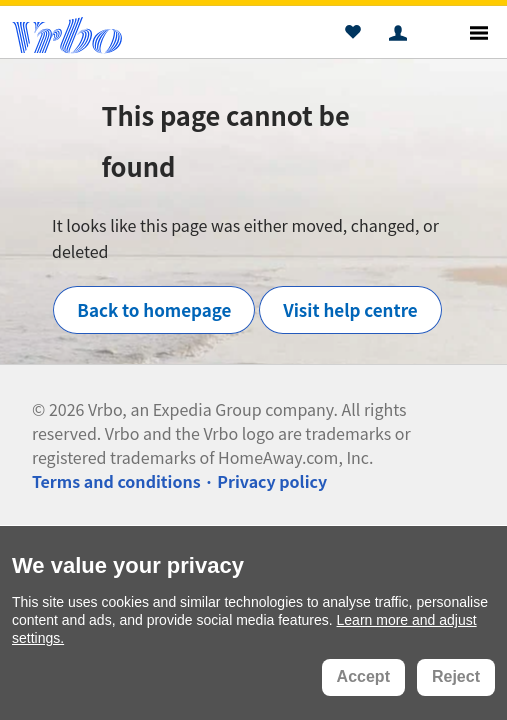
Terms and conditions (116, 481)
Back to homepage (154, 309)
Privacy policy (272, 481)
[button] (352, 35)
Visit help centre (350, 309)
